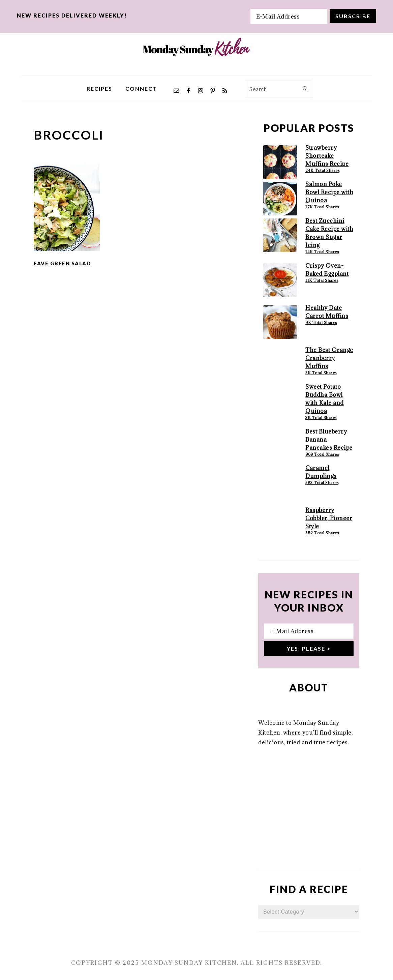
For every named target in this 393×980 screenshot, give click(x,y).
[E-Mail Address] (289, 17)
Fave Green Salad (62, 263)
